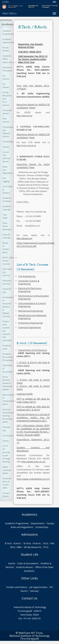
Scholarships (8, 142)
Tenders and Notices (17, 587)
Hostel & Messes (24, 567)
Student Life (30, 554)
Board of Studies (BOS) (6, 248)
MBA (19, 547)
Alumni (24, 591)
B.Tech (8, 543)
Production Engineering (30, 323)
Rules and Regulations (22, 527)
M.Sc (46, 543)
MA (52, 543)
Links (6, 2)
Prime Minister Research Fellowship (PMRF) (7, 383)
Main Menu (9, 13)
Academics (29, 514)
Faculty (50, 523)
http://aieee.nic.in (24, 116)
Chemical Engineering (29, 327)
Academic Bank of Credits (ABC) (7, 483)
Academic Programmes (8, 32)
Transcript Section (7, 112)
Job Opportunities (38, 587)
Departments (38, 523)
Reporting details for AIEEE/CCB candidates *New (33, 136)
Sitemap (34, 591)
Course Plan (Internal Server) (6, 157)
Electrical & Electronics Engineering (30, 290)
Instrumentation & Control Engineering (32, 305)
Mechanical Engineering (31, 311)
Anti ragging (6, 180)
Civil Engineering (27, 276)
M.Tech (27, 543)
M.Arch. (37, 543)
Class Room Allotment (7, 226)
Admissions (29, 534)
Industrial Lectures (7, 282)
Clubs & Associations (28, 563)
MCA (12, 547)
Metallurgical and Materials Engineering (32, 317)
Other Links (29, 578)
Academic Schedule (7, 200)
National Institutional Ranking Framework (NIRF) (8, 416)
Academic (8, 24)
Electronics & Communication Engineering (34, 297)
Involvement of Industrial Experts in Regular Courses (8, 307)
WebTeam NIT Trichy (31, 633)
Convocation (8, 436)
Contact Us (29, 598)
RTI (51, 587)
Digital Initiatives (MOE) (7, 470)
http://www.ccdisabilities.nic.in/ (33, 479)
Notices (6, 147)
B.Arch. (18, 543)
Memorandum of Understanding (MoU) (9, 399)
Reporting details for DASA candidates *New (33, 166)
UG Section (6, 77)
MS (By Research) (33, 547)
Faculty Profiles (6, 49)
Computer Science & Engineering (29, 282)
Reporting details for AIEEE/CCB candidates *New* (33, 106)
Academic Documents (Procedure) (8, 357)
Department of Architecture (33, 350)
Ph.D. (46, 547)
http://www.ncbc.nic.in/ (33, 462)
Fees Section (6, 120)
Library (6, 441)
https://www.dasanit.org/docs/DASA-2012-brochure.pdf (36, 245)
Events (12, 563)
